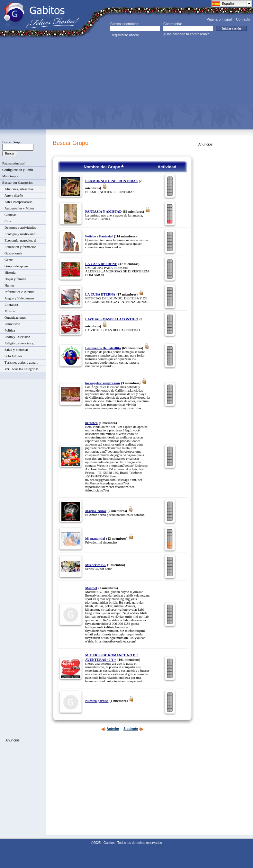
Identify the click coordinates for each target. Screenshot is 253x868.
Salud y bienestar (16, 350)
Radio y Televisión (17, 337)
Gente (9, 260)
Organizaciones (15, 318)
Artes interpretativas (18, 202)
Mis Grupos (10, 176)
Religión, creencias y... (20, 343)
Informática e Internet (19, 292)
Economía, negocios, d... (21, 240)
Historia (10, 273)
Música (9, 311)
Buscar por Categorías (18, 183)
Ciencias (10, 215)
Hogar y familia (15, 279)
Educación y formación (20, 247)
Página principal (219, 19)
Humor (9, 285)
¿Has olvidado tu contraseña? (186, 34)
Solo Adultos (13, 356)
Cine (8, 221)
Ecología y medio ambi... (22, 234)
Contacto (243, 19)
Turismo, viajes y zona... (21, 363)
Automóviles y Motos (19, 208)
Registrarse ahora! (125, 35)
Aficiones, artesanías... (20, 189)
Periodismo (12, 324)
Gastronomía (13, 253)
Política (10, 330)
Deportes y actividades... (21, 228)
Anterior (110, 729)
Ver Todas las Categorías (21, 369)
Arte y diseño (14, 195)
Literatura (11, 305)
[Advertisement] (98, 83)
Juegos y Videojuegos (19, 298)
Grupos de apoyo (16, 266)
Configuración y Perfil (18, 170)
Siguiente (134, 729)
